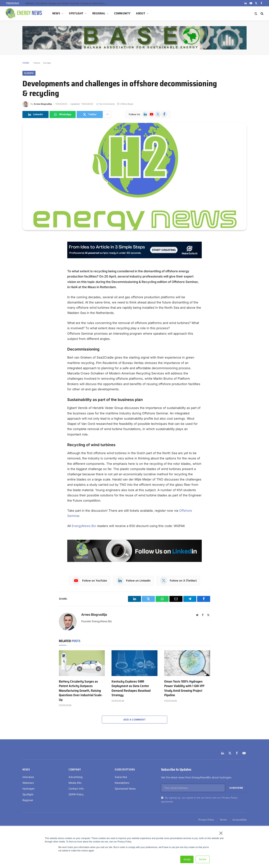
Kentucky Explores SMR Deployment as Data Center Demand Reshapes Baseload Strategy (131, 688)
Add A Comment (134, 720)
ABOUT (141, 13)
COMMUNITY (122, 13)
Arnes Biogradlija (43, 104)
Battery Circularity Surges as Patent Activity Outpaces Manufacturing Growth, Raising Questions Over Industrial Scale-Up (68, 3)
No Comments (106, 104)
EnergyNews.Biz (84, 526)
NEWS (56, 13)
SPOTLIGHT (76, 13)
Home (37, 63)
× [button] (221, 833)
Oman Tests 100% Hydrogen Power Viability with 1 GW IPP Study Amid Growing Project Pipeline (184, 688)
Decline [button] (203, 859)
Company (75, 770)
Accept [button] (187, 859)
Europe (47, 63)
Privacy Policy (230, 798)
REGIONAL (99, 13)
